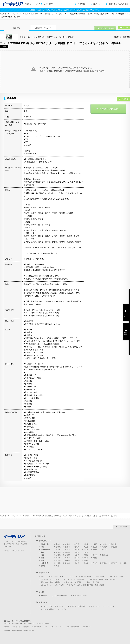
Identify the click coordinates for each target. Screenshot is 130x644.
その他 (43, 566)
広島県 (86, 558)
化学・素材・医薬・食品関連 (51, 582)
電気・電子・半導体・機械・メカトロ (103, 579)
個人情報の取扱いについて (40, 627)
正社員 (27, 516)
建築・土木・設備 (93, 582)
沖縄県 (124, 563)
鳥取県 (58, 558)
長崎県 (77, 563)
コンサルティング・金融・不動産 (52, 585)
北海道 (58, 544)
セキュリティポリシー (57, 627)
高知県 (86, 560)
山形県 (104, 544)
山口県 (95, 558)
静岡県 (67, 552)
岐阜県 (58, 552)
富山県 (67, 550)
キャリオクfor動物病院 (78, 606)
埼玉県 (86, 547)
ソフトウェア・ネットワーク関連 (80, 576)
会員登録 (81, 4)
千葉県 (95, 547)
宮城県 (86, 544)
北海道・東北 (45, 544)
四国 (42, 560)
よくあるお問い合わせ (60, 596)
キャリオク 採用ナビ (48, 609)
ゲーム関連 (100, 576)
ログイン (97, 4)
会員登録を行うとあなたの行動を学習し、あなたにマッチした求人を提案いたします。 (65, 10)
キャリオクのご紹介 (80, 596)
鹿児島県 (114, 563)
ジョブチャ (64, 609)
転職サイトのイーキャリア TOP (11, 14)
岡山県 (77, 558)
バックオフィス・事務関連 (75, 579)
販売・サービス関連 (56, 576)
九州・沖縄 (44, 563)
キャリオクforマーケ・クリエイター (103, 606)
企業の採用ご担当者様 (73, 627)
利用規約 (26, 627)
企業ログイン (87, 627)
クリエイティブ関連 (116, 576)
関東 (42, 547)
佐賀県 (67, 563)
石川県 (77, 550)
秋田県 (95, 544)
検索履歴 (126, 334)
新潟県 (58, 550)
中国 (42, 558)
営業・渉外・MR (37, 14)
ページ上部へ (123, 527)
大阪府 (77, 555)
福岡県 (58, 563)
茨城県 (58, 547)
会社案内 (6, 627)
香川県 (67, 560)
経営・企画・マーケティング (51, 579)
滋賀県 (58, 555)
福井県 (86, 550)
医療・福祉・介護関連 (74, 582)
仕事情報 (17, 28)
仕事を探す (48, 4)
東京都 (104, 547)
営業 (26, 14)
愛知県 (77, 552)
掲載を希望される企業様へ (119, 4)
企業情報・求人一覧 (43, 28)
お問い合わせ (16, 627)
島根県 (67, 558)
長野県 (104, 550)
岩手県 (77, 544)
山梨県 (95, 550)
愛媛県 (77, 560)
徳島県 (58, 560)
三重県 (86, 552)
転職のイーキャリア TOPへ (15, 551)
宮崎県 (104, 563)
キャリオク (61, 606)
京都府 (67, 555)
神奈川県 (114, 547)
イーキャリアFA (46, 606)
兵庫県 (86, 555)
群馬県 (77, 547)
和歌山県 (105, 555)
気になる (126, 315)
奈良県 (95, 555)
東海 (42, 552)
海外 (57, 566)
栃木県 (67, 547)
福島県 (114, 544)
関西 (42, 555)
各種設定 (44, 596)
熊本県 (86, 563)
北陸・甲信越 (45, 550)
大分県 (95, 563)
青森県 (67, 544)
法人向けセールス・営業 (54, 14)
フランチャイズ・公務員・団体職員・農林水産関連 (87, 585)
